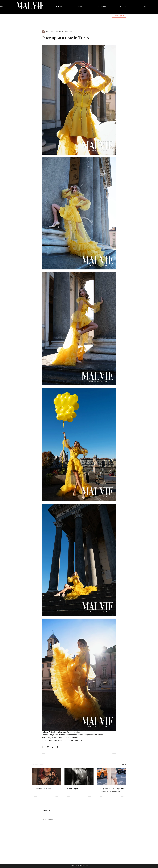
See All (124, 765)
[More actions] (115, 32)
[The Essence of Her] (46, 777)
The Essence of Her (43, 788)
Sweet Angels (73, 788)
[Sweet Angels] (79, 777)
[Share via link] (57, 747)
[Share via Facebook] (43, 747)
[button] (107, 16)
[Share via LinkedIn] (53, 747)
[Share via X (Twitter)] (48, 747)
